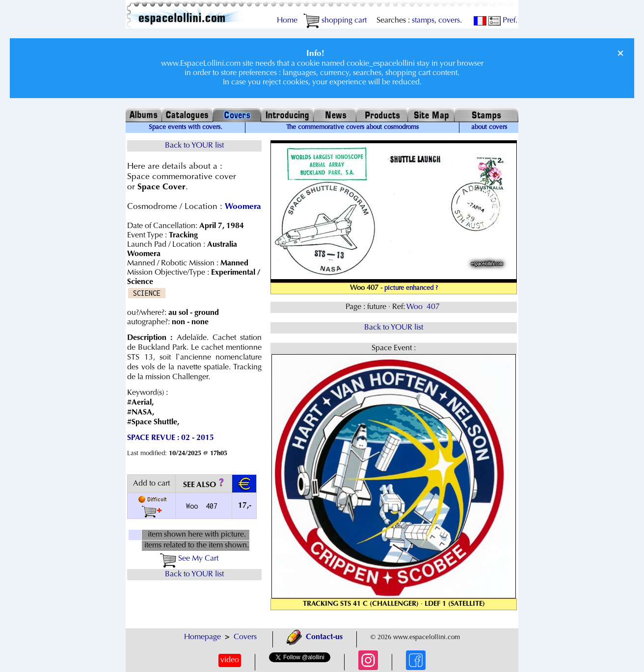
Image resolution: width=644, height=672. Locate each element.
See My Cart (189, 559)
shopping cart (335, 21)
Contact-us (315, 637)
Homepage (202, 637)
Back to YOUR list (194, 146)
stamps (423, 21)
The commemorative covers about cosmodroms (352, 128)
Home (287, 21)
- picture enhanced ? (409, 288)
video (230, 660)
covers (449, 21)
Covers (245, 637)
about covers (489, 128)
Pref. (503, 21)
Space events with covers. (186, 128)
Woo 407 (424, 307)
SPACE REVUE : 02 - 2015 (171, 438)
